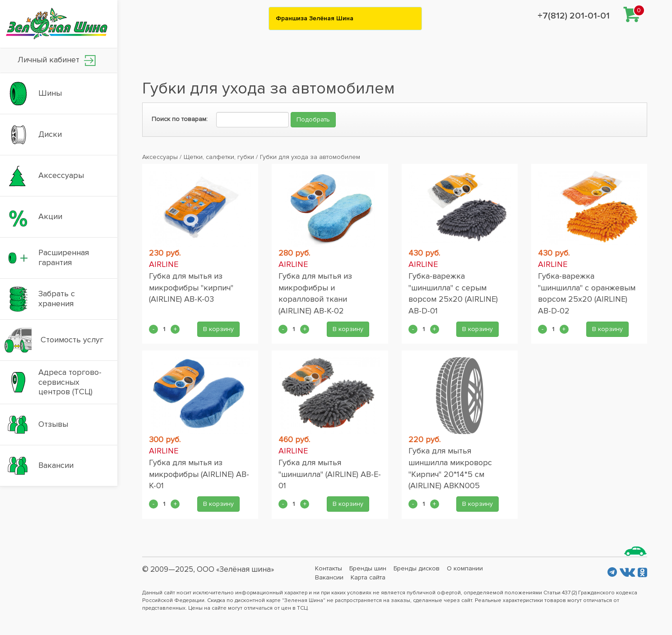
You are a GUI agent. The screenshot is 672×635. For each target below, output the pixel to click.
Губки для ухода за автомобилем (310, 157)
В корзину (218, 329)
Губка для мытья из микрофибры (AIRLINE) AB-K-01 (199, 474)
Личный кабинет (57, 60)
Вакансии (329, 577)
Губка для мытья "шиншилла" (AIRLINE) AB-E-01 (330, 474)
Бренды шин (368, 568)
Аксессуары (160, 157)
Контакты (329, 568)
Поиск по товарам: (180, 119)
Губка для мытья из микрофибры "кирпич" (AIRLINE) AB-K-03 (191, 287)
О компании (465, 568)
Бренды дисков (417, 568)
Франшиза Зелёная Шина (315, 18)
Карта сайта (368, 577)
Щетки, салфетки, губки (219, 157)
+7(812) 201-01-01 (574, 16)
